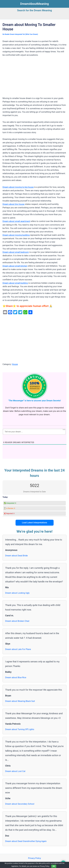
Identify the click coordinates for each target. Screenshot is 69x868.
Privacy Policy (34, 858)
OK (54, 866)
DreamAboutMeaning (35, 4)
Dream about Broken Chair (17, 621)
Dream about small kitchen (15, 266)
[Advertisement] (34, 78)
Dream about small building (15, 283)
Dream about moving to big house (18, 187)
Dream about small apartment (16, 221)
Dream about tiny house (13, 204)
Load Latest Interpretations (34, 523)
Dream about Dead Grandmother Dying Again (26, 841)
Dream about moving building (16, 235)
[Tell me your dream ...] (34, 432)
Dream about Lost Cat (15, 771)
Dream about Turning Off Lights (20, 729)
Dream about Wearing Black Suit (20, 701)
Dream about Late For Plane (18, 649)
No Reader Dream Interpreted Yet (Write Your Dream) (20, 34)
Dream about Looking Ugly (17, 593)
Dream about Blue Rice (16, 677)
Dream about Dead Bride (16, 556)
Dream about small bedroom (16, 252)
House (15, 364)
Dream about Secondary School (20, 804)
